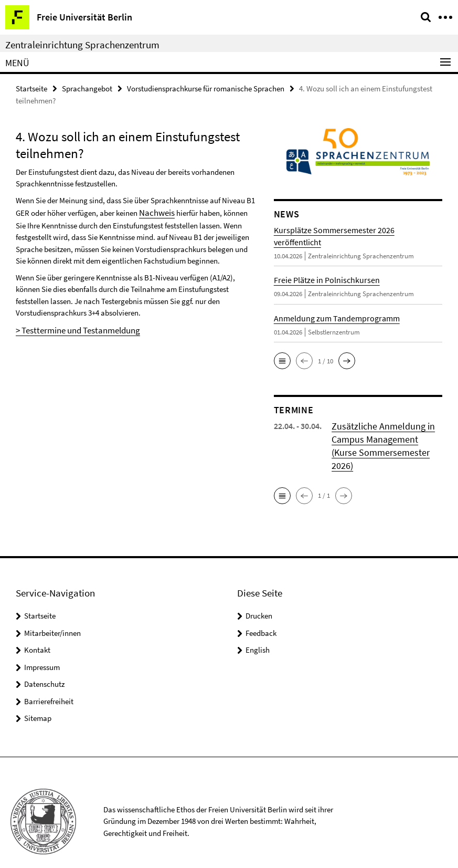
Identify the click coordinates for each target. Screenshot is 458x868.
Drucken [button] (259, 598)
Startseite (31, 87)
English (258, 632)
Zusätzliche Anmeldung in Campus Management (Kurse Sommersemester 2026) (382, 437)
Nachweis (155, 211)
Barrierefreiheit (49, 683)
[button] (282, 360)
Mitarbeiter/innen (52, 615)
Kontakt (37, 632)
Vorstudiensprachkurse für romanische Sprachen (206, 87)
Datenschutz (44, 667)
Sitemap (38, 701)
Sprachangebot (87, 87)
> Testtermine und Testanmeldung (71, 326)
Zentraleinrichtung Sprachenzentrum (82, 45)
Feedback (261, 615)
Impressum (42, 649)
